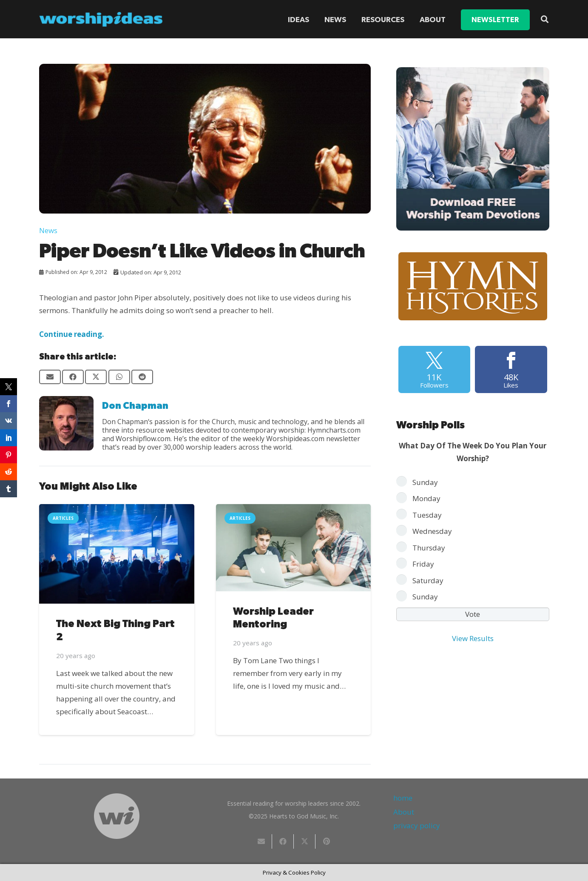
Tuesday (427, 515)
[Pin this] (326, 841)
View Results (473, 638)
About (404, 812)
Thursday (429, 548)
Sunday (425, 482)
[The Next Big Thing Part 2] (117, 554)
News (48, 230)
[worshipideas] (101, 19)
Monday (426, 498)
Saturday (428, 580)
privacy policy (417, 825)
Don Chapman (135, 406)
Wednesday (432, 531)
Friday (423, 564)
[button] (545, 19)
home (403, 798)
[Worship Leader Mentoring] (293, 548)
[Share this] (73, 377)
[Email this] (50, 377)
